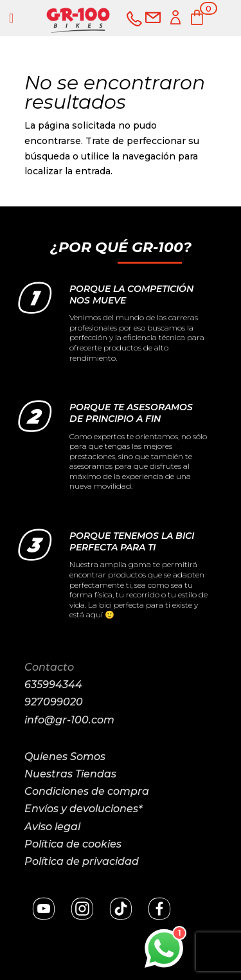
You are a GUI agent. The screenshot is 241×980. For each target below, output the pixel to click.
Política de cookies (73, 844)
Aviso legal (52, 827)
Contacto (49, 667)
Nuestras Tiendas (70, 774)
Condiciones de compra (87, 791)
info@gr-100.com (69, 720)
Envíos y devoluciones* (83, 809)
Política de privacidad (82, 861)
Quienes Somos (65, 757)
